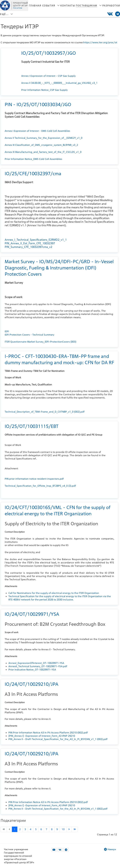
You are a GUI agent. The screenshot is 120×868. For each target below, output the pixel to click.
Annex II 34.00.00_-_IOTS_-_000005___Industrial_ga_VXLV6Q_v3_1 (59, 83)
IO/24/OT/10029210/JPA (31, 684)
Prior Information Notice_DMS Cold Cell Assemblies (33, 159)
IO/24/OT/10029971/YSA (32, 614)
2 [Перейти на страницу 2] (20, 829)
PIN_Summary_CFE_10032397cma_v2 (28, 247)
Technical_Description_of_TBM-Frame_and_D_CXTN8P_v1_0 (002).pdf (45, 412)
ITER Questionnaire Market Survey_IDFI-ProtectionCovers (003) (40, 342)
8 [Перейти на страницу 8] (52, 829)
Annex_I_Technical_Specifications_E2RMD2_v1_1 (36, 240)
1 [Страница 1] (15, 829)
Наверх (110, 849)
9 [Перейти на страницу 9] (57, 829)
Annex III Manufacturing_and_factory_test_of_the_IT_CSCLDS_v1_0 (43, 152)
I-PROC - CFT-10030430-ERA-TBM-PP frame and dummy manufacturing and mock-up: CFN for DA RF (59, 359)
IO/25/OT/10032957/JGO (49, 53)
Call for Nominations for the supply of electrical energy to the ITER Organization (54, 593)
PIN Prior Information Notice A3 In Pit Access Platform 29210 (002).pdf (48, 733)
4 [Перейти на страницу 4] (31, 829)
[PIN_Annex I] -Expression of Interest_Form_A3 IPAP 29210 (42, 736)
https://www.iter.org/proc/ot (100, 42)
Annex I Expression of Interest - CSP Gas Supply (48, 76)
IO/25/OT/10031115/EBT (32, 426)
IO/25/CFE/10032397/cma (33, 173)
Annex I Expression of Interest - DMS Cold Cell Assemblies (37, 131)
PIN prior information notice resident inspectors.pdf (34, 479)
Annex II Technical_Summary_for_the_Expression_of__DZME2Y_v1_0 (44, 138)
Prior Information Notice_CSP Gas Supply (44, 90)
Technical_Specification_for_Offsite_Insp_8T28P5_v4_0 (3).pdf (40, 486)
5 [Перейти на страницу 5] (36, 829)
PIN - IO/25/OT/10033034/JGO (38, 104)
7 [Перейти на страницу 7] (46, 829)
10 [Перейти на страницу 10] (63, 829)
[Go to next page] (69, 829)
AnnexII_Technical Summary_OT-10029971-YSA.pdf (38, 666)
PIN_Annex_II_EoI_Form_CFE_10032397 (30, 243)
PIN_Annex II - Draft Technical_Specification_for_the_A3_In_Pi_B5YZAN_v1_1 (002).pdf (58, 739)
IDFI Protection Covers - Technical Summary (29, 335)
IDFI (7, 331)
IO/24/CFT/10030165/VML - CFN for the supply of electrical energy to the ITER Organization (57, 510)
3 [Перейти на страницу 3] (25, 829)
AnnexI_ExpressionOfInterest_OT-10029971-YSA (36, 663)
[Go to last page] (75, 829)
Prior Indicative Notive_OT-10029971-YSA (32, 670)
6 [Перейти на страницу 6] (41, 829)
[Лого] (14, 5)
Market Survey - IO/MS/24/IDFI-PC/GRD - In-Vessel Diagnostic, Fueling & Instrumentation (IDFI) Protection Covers (59, 268)
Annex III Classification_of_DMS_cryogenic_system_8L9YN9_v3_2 (41, 145)
